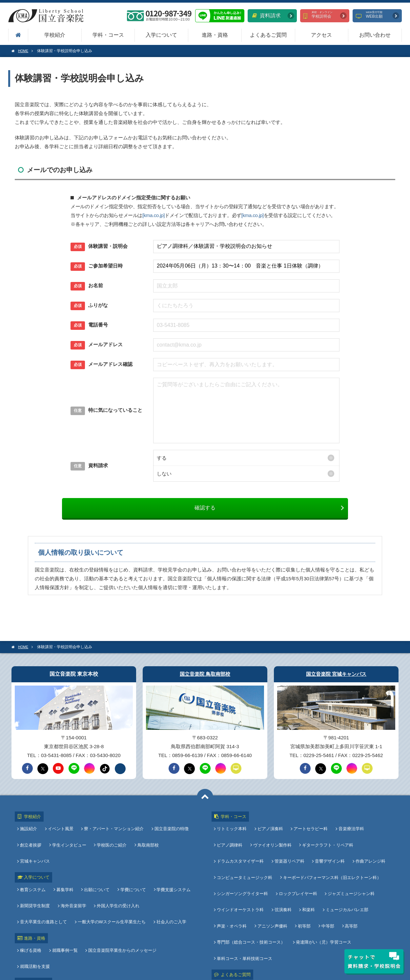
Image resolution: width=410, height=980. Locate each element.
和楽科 (307, 881)
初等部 (303, 892)
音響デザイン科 (328, 848)
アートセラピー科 (309, 826)
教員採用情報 (33, 918)
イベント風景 (61, 826)
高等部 (348, 892)
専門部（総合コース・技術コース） (252, 902)
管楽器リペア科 (289, 848)
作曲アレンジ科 (368, 848)
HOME (21, 51)
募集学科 (65, 860)
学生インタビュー (69, 837)
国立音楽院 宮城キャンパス (336, 674)
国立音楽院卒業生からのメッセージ (121, 905)
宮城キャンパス (181, 837)
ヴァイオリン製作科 (272, 837)
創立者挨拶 (32, 837)
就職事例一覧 (65, 905)
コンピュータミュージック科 (246, 859)
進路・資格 (215, 35)
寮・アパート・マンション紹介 (113, 826)
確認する (205, 508)
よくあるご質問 (268, 35)
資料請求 (266, 16)
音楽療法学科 (349, 826)
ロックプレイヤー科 (298, 870)
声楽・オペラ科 (233, 892)
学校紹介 (55, 35)
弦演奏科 (283, 881)
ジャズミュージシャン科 (350, 870)
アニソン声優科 (272, 892)
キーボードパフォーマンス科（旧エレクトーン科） (332, 859)
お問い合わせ (375, 35)
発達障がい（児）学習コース (324, 902)
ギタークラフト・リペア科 (326, 837)
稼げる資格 (32, 905)
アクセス (321, 35)
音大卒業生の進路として (171, 871)
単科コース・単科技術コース (246, 914)
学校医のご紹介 (110, 837)
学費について (131, 860)
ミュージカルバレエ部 (344, 881)
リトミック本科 (233, 826)
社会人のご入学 (114, 882)
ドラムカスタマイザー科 (242, 848)
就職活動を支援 (180, 905)
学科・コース (108, 35)
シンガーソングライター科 (244, 870)
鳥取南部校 (145, 837)
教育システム (34, 860)
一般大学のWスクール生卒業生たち (55, 882)
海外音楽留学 (73, 871)
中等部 (325, 892)
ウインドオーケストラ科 (242, 881)
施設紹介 (30, 826)
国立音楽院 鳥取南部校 (205, 674)
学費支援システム (170, 860)
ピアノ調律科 (231, 837)
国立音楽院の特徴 (169, 826)
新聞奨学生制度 (36, 871)
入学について (161, 35)
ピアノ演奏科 (270, 826)
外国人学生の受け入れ (117, 871)
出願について (95, 860)
